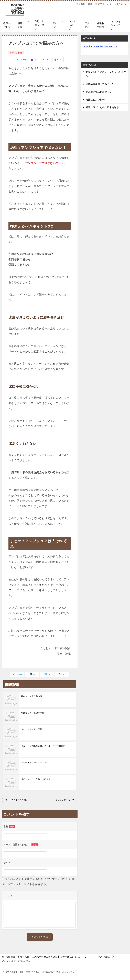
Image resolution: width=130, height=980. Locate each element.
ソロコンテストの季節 (32, 729)
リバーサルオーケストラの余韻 (36, 779)
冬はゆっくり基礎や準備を (34, 713)
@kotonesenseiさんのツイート (101, 46)
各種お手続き (101, 25)
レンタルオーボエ (72, 25)
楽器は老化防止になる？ (99, 92)
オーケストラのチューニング (35, 762)
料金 (55, 25)
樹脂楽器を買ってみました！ (101, 84)
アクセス (87, 25)
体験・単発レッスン (40, 25)
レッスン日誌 (16, 53)
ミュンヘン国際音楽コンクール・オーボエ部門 (43, 746)
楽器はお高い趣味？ (96, 100)
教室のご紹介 (7, 25)
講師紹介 (20, 25)
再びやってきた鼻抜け (32, 696)
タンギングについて (65, 800)
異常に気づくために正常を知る (102, 107)
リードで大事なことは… (17, 800)
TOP (47, 957)
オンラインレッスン (116, 25)
